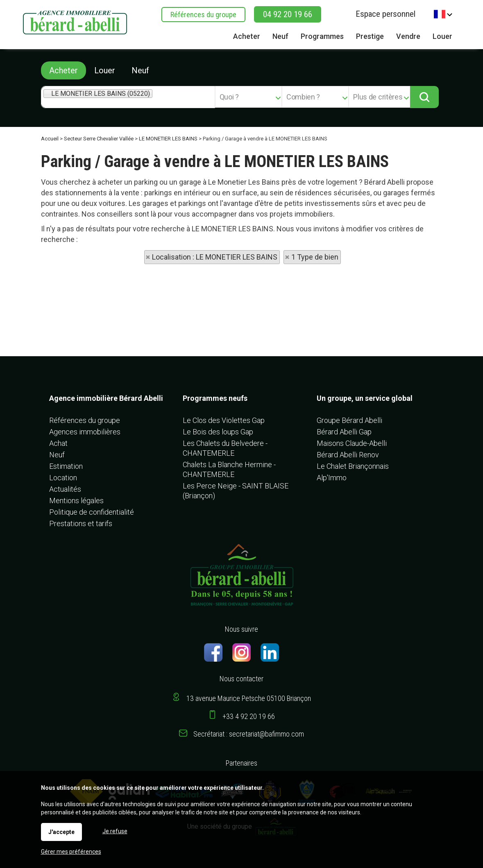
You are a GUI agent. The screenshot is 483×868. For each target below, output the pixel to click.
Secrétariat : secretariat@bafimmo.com (249, 734)
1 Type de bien (315, 257)
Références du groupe (203, 15)
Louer (105, 70)
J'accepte (61, 832)
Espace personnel (385, 14)
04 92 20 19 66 (288, 14)
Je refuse (115, 831)
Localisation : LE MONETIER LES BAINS (215, 257)
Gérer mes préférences (71, 852)
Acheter (63, 70)
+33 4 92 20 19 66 (249, 716)
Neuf (140, 70)
